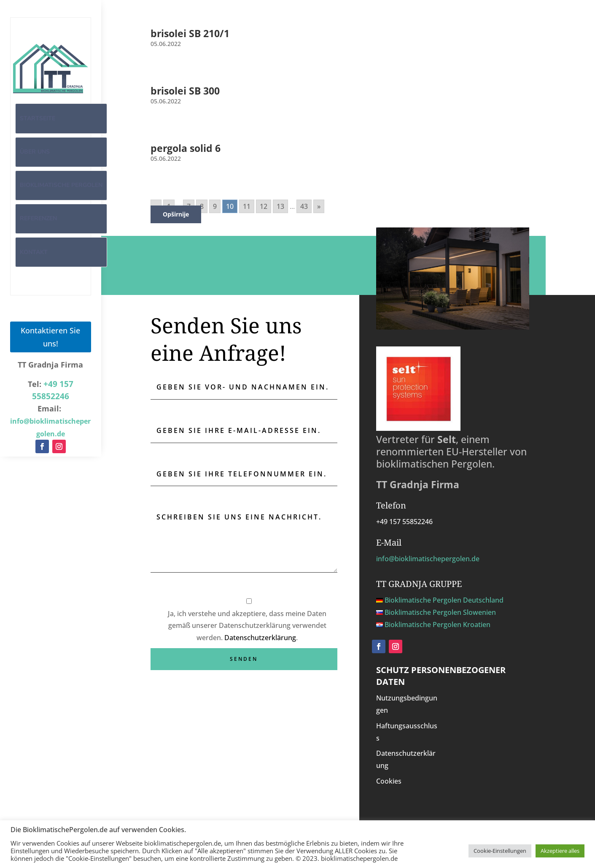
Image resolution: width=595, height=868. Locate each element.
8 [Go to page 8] (202, 206)
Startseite (38, 118)
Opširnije (176, 214)
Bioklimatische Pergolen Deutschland (444, 600)
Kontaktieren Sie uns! (50, 337)
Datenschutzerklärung (260, 638)
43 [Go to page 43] (304, 206)
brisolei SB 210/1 (190, 33)
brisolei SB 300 (185, 91)
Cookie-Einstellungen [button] (500, 851)
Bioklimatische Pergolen (61, 185)
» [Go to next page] (319, 206)
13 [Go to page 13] (280, 206)
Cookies (389, 781)
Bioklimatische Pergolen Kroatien (437, 625)
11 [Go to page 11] (247, 206)
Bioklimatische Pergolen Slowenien (440, 612)
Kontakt (34, 252)
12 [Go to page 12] (264, 206)
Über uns (35, 152)
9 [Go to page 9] (215, 206)
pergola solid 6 (186, 148)
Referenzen (38, 218)
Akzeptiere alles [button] (560, 851)
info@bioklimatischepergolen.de (428, 559)
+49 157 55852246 (404, 522)
